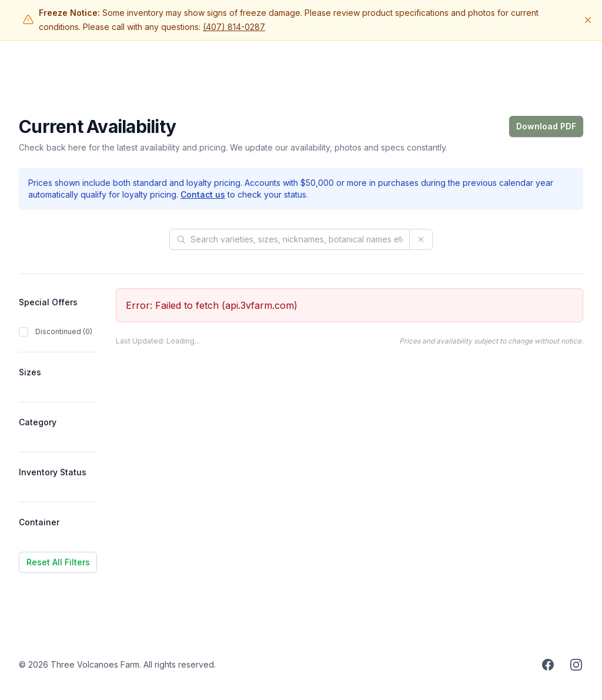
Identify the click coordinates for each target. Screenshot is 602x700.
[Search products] (290, 239)
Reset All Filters (58, 562)
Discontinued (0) (64, 331)
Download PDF (546, 126)
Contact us (203, 194)
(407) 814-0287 (234, 27)
